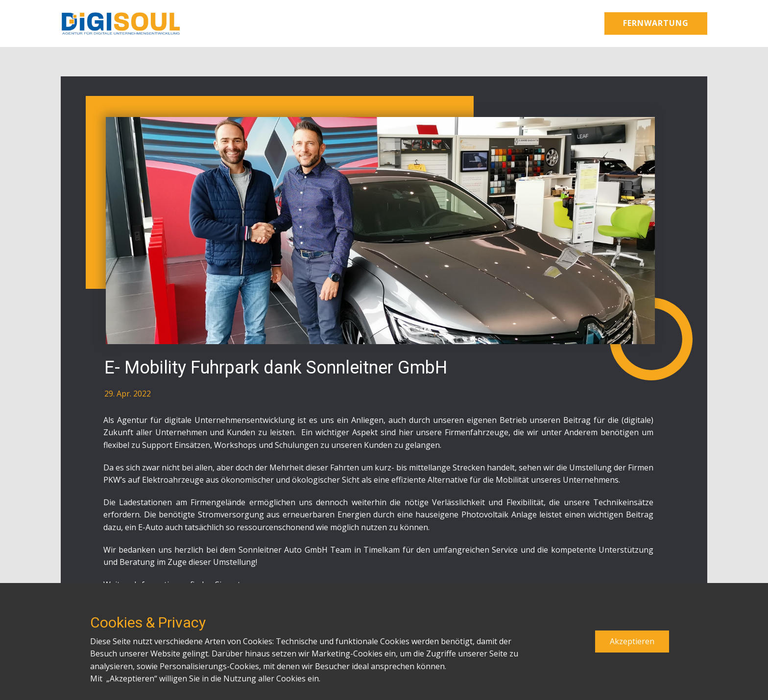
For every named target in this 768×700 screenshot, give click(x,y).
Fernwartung (656, 23)
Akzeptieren (632, 641)
